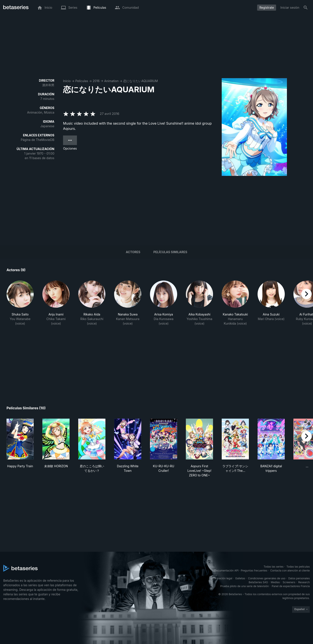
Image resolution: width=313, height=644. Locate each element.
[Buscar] (306, 8)
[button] (20, 303)
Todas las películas (298, 567)
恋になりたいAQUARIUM (141, 81)
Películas (82, 81)
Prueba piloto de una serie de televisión (244, 586)
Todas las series (274, 567)
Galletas (240, 578)
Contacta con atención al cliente (290, 571)
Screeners (289, 582)
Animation (111, 81)
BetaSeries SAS (258, 582)
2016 (96, 81)
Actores (133, 252)
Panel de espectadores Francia (291, 586)
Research (304, 582)
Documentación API (226, 571)
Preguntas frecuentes (254, 571)
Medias (275, 582)
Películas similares (170, 252)
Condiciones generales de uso (267, 578)
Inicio (67, 81)
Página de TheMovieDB (38, 140)
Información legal (221, 578)
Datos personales (299, 578)
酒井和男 (48, 85)
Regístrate (267, 7)
